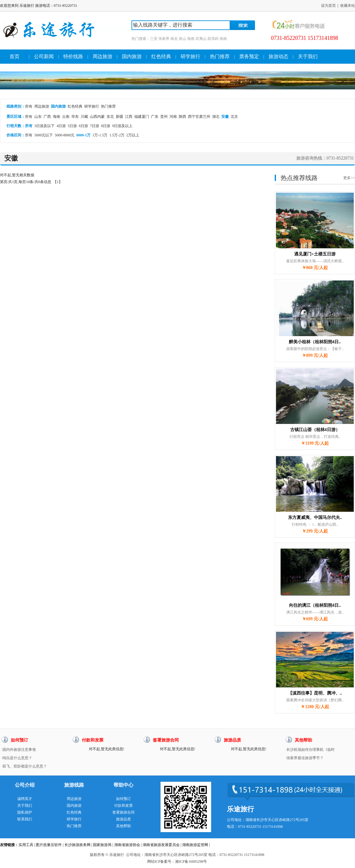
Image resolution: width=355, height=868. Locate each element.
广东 (155, 117)
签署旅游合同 (123, 812)
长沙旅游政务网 (77, 845)
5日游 (72, 126)
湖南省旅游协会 (127, 845)
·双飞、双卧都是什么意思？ (24, 766)
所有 (29, 106)
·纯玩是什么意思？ (17, 758)
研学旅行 (190, 56)
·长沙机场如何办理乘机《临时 (310, 750)
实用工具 (26, 845)
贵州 (164, 117)
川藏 (84, 117)
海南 (56, 117)
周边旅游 (102, 56)
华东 (75, 117)
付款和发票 (123, 806)
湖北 (216, 117)
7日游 (94, 126)
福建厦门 (142, 117)
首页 (15, 56)
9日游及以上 (122, 126)
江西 (129, 117)
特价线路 (73, 56)
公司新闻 (44, 56)
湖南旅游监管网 (195, 845)
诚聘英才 (25, 799)
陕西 (182, 117)
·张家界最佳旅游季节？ (305, 758)
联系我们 (25, 819)
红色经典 (161, 56)
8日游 (106, 126)
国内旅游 (132, 56)
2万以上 (133, 135)
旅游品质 (123, 819)
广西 (47, 117)
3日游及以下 (44, 126)
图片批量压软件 (49, 845)
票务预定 (249, 56)
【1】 (58, 182)
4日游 (61, 126)
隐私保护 (25, 812)
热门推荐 (220, 56)
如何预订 (123, 799)
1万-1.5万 (100, 135)
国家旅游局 (102, 845)
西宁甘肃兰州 (199, 117)
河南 (173, 117)
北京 (234, 117)
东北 (110, 117)
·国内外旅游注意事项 (19, 750)
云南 (66, 117)
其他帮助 (123, 826)
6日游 (83, 126)
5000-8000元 (65, 135)
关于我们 (308, 56)
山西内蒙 (97, 117)
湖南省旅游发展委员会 (161, 845)
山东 (38, 117)
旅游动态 (278, 56)
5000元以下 (44, 135)
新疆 (119, 117)
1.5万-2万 (117, 135)
